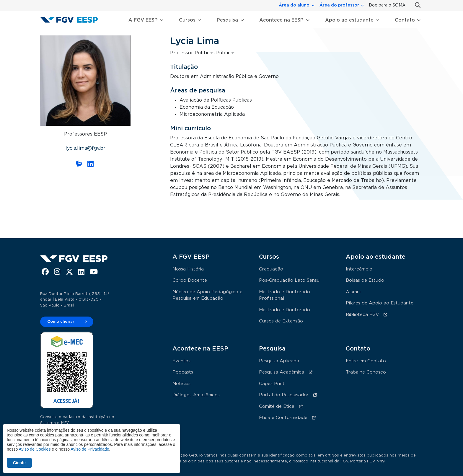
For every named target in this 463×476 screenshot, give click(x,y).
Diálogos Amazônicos (196, 395)
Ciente (19, 463)
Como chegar (61, 322)
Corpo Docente (190, 280)
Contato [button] (405, 20)
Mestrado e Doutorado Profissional (285, 295)
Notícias (181, 384)
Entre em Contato (366, 361)
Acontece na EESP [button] (281, 20)
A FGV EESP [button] (143, 20)
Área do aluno (294, 5)
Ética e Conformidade (283, 418)
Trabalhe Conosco (366, 372)
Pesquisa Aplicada (279, 361)
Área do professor (339, 5)
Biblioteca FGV (362, 315)
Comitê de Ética (277, 406)
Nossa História (188, 269)
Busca (415, 5)
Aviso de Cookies (35, 449)
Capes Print (272, 384)
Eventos (181, 361)
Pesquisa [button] (227, 20)
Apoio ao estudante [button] (349, 20)
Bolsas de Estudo (365, 280)
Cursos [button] (187, 20)
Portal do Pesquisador (284, 395)
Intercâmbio (359, 269)
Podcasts (183, 372)
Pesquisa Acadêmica (282, 372)
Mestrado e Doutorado (285, 310)
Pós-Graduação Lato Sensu (289, 280)
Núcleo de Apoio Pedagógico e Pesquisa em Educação (207, 295)
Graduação (271, 269)
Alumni (353, 292)
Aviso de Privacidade (90, 449)
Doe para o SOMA (387, 5)
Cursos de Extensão (281, 321)
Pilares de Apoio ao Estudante (380, 303)
